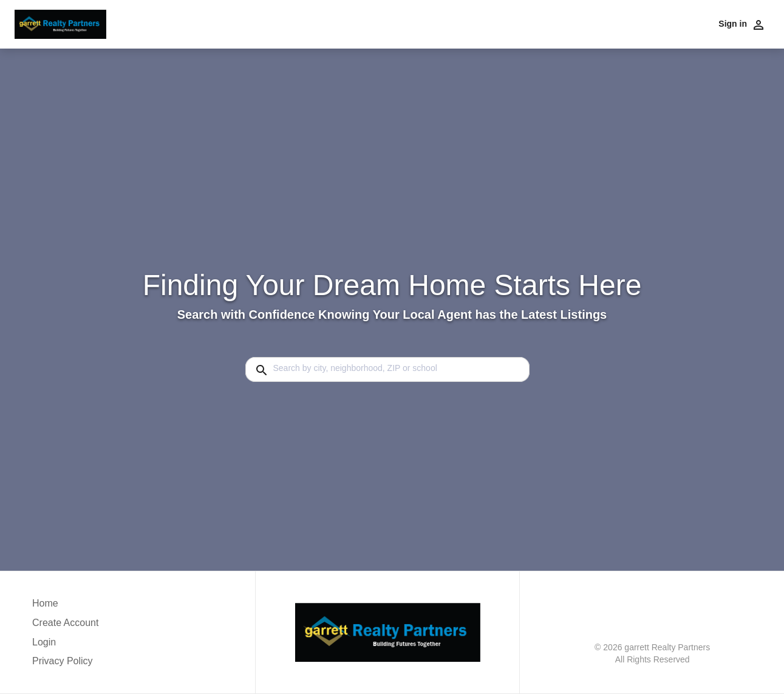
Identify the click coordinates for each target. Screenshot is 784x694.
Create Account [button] (65, 623)
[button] (65, 645)
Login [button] (44, 642)
